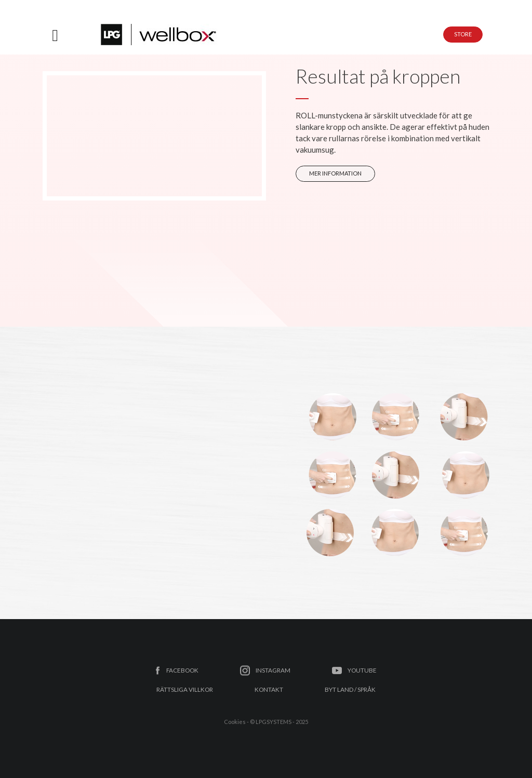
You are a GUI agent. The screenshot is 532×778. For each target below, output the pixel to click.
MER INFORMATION (335, 173)
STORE (463, 34)
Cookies (235, 722)
